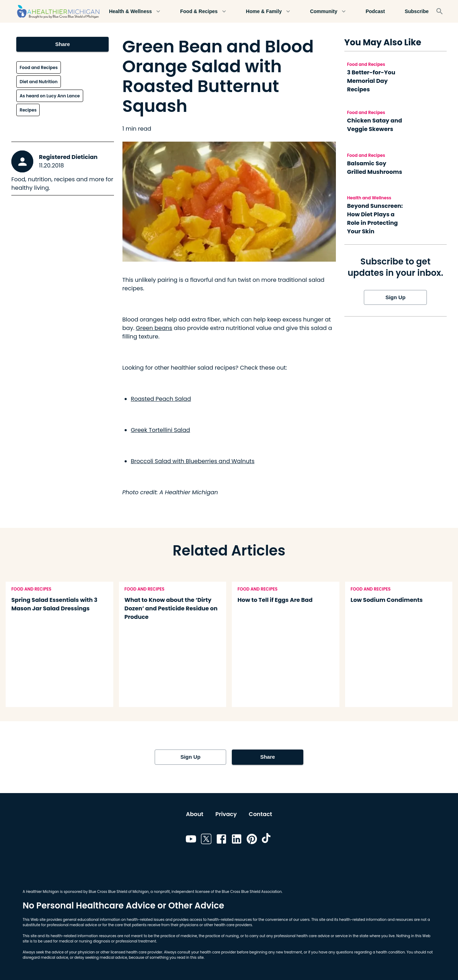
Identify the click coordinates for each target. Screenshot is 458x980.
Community (328, 12)
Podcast (375, 12)
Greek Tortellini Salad (161, 430)
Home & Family (268, 12)
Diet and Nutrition (38, 82)
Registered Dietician (68, 157)
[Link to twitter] (206, 840)
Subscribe (417, 12)
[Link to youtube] (191, 840)
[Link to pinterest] (252, 840)
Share (62, 44)
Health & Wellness (135, 12)
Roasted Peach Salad (161, 399)
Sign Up (395, 297)
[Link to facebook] (221, 840)
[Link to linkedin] (237, 840)
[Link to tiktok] (267, 840)
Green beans (154, 328)
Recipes (28, 110)
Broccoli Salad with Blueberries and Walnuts (193, 461)
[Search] (440, 11)
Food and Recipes (38, 67)
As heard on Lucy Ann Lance (50, 96)
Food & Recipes (203, 12)
